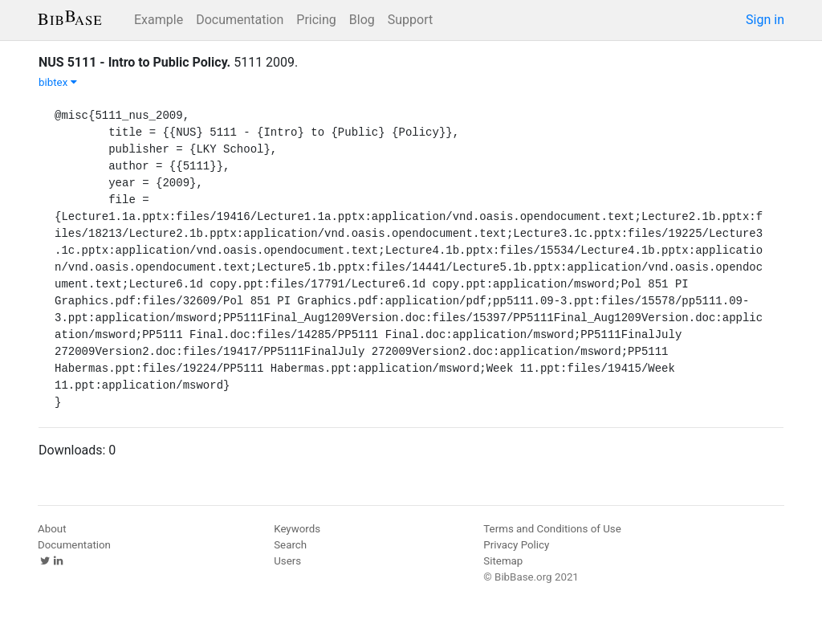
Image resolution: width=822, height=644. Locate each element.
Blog (362, 20)
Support (410, 20)
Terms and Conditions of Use (552, 529)
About (52, 529)
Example (159, 20)
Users (287, 561)
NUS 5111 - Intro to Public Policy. (134, 62)
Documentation (240, 20)
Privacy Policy (516, 545)
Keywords (297, 529)
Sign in (765, 20)
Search (290, 545)
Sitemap (503, 561)
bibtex (58, 82)
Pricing (316, 20)
